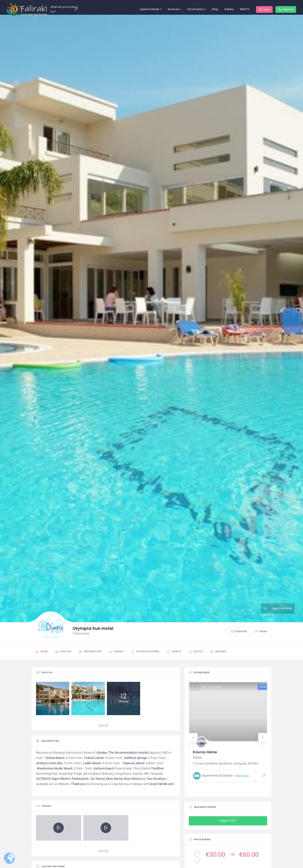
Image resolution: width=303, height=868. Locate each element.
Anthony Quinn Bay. (49, 763)
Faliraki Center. (94, 758)
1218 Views (212, 687)
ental (101, 779)
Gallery (229, 9)
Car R (94, 779)
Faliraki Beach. (55, 758)
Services (173, 9)
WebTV (245, 9)
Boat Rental (131, 779)
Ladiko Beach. (92, 763)
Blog (215, 9)
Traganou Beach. (134, 763)
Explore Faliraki (150, 9)
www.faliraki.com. (162, 784)
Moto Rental (114, 779)
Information (196, 9)
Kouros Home (205, 752)
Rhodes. (102, 753)
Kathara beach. (104, 768)
